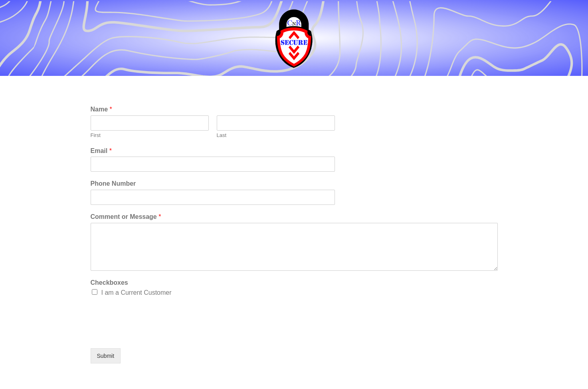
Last (222, 135)
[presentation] (151, 335)
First (96, 135)
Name (101, 109)
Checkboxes (109, 283)
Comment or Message (126, 217)
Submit (106, 356)
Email (101, 151)
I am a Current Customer (137, 293)
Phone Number (113, 184)
